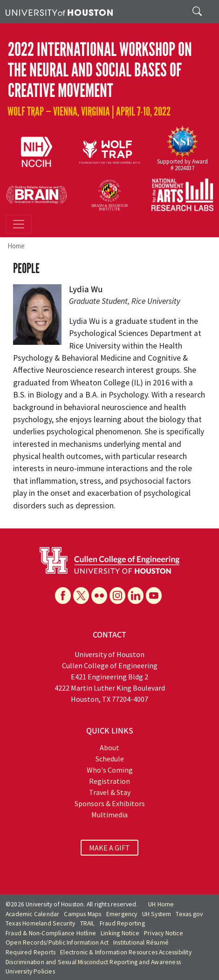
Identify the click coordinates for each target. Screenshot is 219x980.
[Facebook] (63, 596)
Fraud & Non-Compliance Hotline (51, 933)
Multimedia (109, 815)
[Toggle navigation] (19, 224)
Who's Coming (110, 770)
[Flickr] (99, 596)
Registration (109, 781)
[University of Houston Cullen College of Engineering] (109, 559)
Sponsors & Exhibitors (110, 803)
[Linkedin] (136, 596)
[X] (81, 596)
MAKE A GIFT (109, 848)
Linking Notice (120, 933)
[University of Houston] (59, 12)
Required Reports (31, 952)
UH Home (161, 904)
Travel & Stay (110, 792)
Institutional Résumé (141, 942)
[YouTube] (154, 596)
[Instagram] (117, 596)
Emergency (122, 914)
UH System (157, 914)
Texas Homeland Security (41, 923)
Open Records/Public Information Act (57, 942)
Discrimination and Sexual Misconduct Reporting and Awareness (93, 962)
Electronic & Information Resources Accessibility (126, 952)
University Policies (30, 971)
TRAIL (88, 923)
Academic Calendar (32, 914)
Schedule (110, 759)
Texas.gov (189, 914)
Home (16, 246)
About (109, 747)
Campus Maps (82, 914)
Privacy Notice (164, 933)
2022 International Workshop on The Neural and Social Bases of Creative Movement (100, 70)
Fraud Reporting (122, 923)
